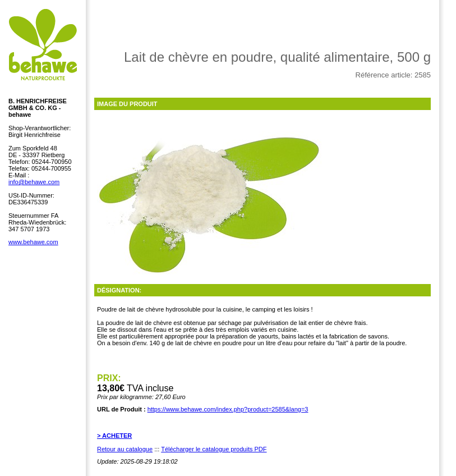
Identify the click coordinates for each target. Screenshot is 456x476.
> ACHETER (114, 436)
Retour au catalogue (125, 449)
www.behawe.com (33, 242)
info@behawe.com (34, 182)
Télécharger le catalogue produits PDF (214, 449)
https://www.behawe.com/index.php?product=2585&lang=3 (228, 409)
